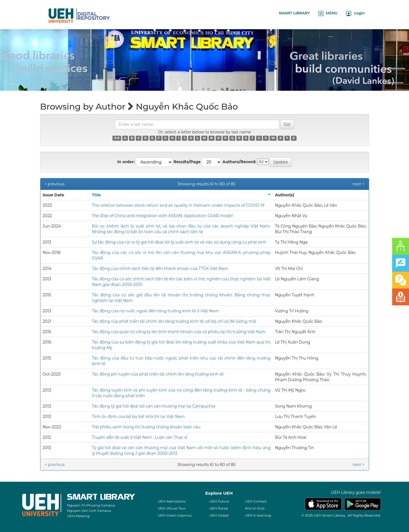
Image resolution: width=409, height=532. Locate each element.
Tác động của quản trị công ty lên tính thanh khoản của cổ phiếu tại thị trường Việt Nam (179, 332)
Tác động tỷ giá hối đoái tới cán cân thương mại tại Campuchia (154, 406)
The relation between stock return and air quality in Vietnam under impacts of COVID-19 (178, 205)
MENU (328, 13)
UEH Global (219, 515)
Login (355, 13)
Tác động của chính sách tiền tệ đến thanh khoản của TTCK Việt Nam (160, 269)
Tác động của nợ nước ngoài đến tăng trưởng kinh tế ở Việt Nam (155, 311)
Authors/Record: (239, 162)
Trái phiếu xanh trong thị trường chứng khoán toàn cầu (146, 427)
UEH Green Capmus (175, 515)
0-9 (117, 138)
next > (359, 184)
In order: (126, 162)
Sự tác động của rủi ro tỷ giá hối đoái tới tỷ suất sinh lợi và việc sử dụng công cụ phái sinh (179, 242)
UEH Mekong (78, 516)
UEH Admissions (172, 501)
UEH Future (219, 501)
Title (96, 195)
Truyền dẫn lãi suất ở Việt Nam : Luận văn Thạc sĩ (140, 437)
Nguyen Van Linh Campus (89, 511)
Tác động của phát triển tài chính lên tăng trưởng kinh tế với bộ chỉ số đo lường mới (174, 321)
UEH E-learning (258, 515)
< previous (55, 184)
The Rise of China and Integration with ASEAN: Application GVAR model (162, 216)
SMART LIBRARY (294, 13)
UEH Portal (218, 508)
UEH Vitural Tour (172, 508)
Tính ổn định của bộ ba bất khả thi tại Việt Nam (138, 417)
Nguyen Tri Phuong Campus (91, 505)
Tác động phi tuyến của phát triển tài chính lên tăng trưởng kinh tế (158, 374)
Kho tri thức (255, 508)
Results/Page (187, 162)
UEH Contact (256, 501)
